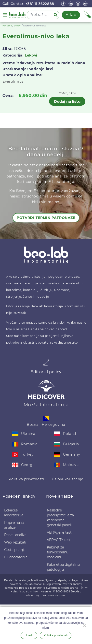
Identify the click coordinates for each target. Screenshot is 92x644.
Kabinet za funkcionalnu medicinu (58, 552)
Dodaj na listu (67, 101)
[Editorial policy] (46, 362)
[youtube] (86, 4)
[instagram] (79, 4)
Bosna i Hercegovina (46, 425)
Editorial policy (46, 372)
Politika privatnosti (26, 479)
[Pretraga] (56, 15)
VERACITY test (59, 540)
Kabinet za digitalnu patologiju (63, 567)
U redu (29, 635)
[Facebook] (64, 4)
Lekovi (18, 26)
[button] (5, 15)
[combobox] (39, 15)
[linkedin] (71, 4)
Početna (7, 26)
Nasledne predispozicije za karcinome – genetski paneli (60, 518)
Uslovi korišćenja (67, 479)
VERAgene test (59, 532)
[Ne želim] (84, 625)
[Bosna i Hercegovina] (46, 418)
